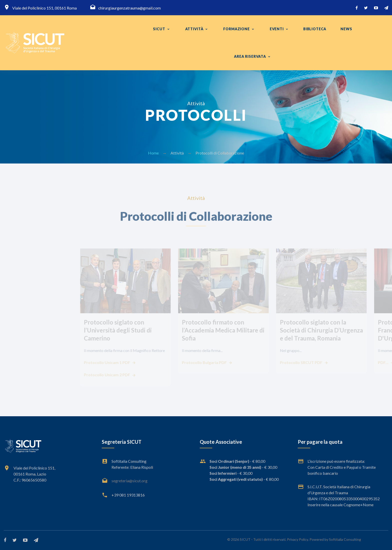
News (346, 29)
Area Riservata (250, 56)
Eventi (277, 29)
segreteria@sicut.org (129, 481)
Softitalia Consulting (345, 539)
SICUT (159, 29)
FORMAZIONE (236, 29)
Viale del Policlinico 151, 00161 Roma (44, 8)
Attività (194, 29)
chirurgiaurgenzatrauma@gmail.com (129, 8)
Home (153, 153)
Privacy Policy (297, 539)
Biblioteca (315, 29)
